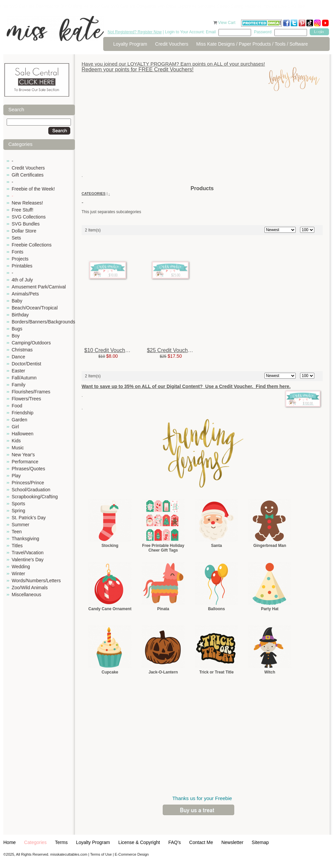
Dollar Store (24, 231)
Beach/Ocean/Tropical (35, 308)
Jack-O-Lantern (163, 672)
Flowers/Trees (26, 399)
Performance (25, 462)
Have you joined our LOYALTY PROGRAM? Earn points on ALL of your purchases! (173, 64)
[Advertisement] (202, 138)
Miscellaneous (26, 595)
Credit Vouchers (172, 44)
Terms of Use (101, 854)
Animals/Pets (25, 294)
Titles (17, 546)
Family (18, 385)
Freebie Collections (32, 245)
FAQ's (174, 842)
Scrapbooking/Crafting (35, 497)
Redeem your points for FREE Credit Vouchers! (138, 69)
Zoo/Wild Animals (30, 588)
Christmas (22, 350)
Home (9, 842)
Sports (18, 504)
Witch (270, 672)
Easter (18, 371)
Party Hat (270, 609)
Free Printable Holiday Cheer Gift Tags (163, 548)
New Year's (23, 455)
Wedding (21, 567)
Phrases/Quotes (28, 469)
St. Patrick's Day (29, 518)
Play (16, 476)
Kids (16, 441)
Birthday (20, 315)
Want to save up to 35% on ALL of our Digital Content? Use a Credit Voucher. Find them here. (186, 386)
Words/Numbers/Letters (36, 581)
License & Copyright (139, 842)
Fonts (17, 252)
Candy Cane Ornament (110, 609)
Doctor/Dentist (26, 364)
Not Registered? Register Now (135, 32)
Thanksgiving (25, 539)
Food (17, 406)
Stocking (110, 546)
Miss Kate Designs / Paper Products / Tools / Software (252, 44)
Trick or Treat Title (216, 672)
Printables (22, 266)
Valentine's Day (28, 560)
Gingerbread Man (270, 546)
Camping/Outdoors (31, 343)
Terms (61, 842)
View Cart (227, 23)
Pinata (163, 609)
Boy (16, 336)
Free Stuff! (22, 210)
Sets (16, 238)
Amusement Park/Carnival (39, 287)
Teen (17, 532)
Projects (20, 259)
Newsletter (232, 842)
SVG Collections (29, 217)
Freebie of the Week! (33, 189)
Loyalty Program (130, 44)
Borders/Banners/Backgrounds (43, 322)
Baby (17, 301)
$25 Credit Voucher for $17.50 (182, 350)
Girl (15, 427)
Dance (18, 357)
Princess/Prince (28, 483)
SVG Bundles (26, 224)
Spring (18, 511)
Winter (18, 574)
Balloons (217, 609)
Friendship (22, 413)
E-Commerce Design (132, 854)
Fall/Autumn (24, 378)
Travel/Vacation (28, 553)
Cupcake (110, 672)
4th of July (22, 280)
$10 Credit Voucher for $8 (115, 350)
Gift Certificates (28, 175)
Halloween (22, 434)
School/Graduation (31, 490)
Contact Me (201, 842)
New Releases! (27, 203)
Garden (19, 420)
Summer (20, 525)
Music (18, 448)
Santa (217, 546)
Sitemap (260, 842)
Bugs (17, 329)
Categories (35, 842)
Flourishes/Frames (31, 392)
